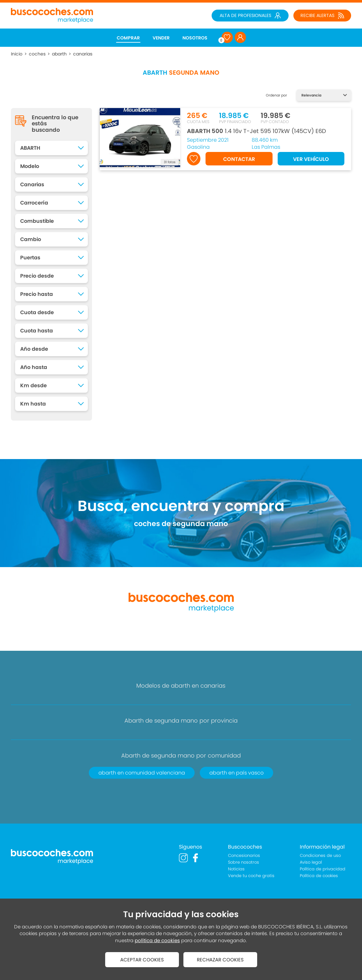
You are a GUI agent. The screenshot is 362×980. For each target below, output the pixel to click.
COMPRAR (128, 38)
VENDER (161, 38)
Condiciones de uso (320, 855)
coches (37, 54)
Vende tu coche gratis (251, 876)
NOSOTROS (195, 38)
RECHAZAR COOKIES (220, 960)
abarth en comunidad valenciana (142, 773)
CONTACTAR (239, 159)
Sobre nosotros (244, 862)
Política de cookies (319, 876)
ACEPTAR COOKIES (142, 960)
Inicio (17, 54)
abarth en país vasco (236, 773)
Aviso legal (311, 862)
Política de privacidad (323, 869)
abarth (59, 54)
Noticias (236, 869)
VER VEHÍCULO (311, 159)
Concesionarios (244, 855)
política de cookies (157, 940)
